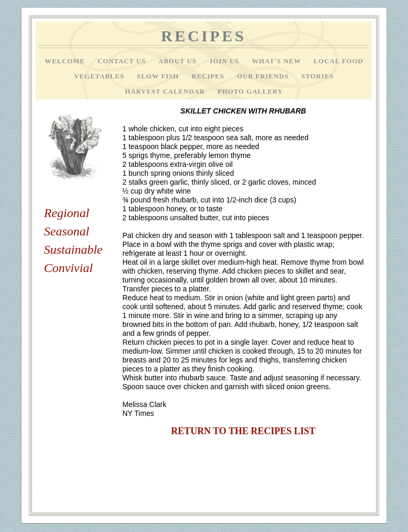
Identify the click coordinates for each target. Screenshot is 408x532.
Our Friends (264, 76)
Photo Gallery (250, 92)
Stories (318, 76)
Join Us (225, 61)
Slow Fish (159, 76)
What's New (277, 61)
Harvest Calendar (166, 92)
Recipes (209, 76)
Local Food (338, 61)
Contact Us (123, 61)
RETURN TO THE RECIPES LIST (243, 431)
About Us (179, 61)
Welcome (66, 61)
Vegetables (100, 76)
